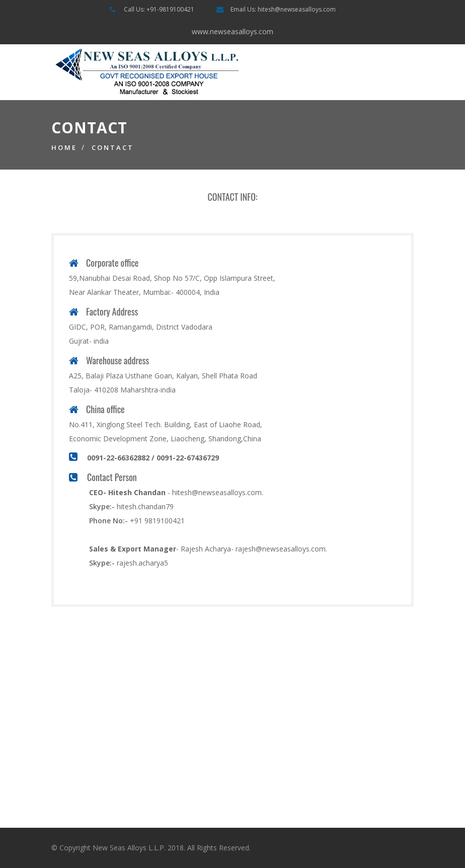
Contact (113, 147)
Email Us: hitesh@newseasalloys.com (283, 9)
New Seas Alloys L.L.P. (129, 848)
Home (64, 147)
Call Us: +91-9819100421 (159, 9)
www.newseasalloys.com (232, 31)
